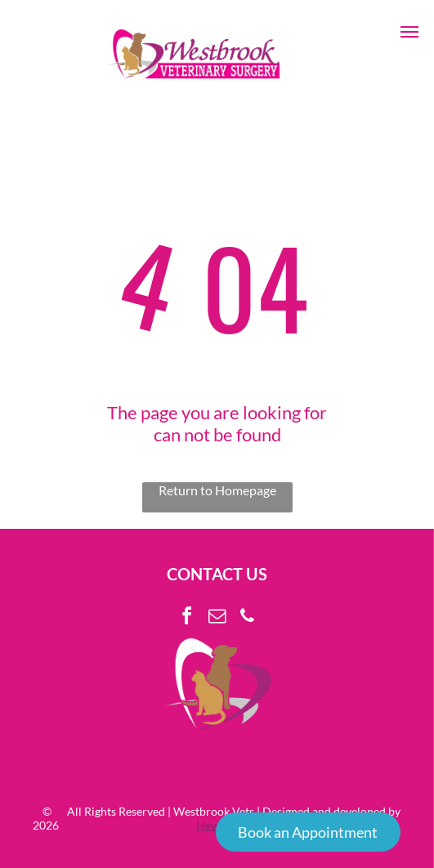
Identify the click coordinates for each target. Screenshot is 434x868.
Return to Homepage (217, 490)
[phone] (248, 618)
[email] (217, 618)
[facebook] (187, 618)
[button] (409, 32)
